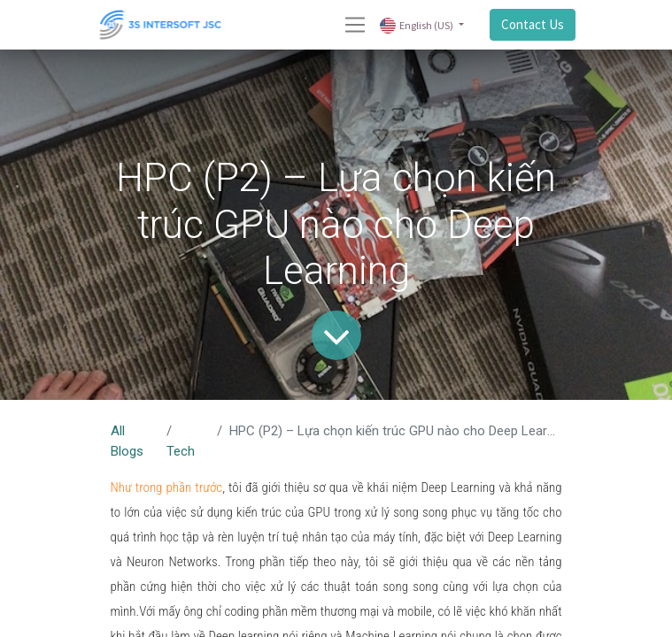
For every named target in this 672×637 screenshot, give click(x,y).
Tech (181, 451)
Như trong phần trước (167, 487)
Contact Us (533, 24)
